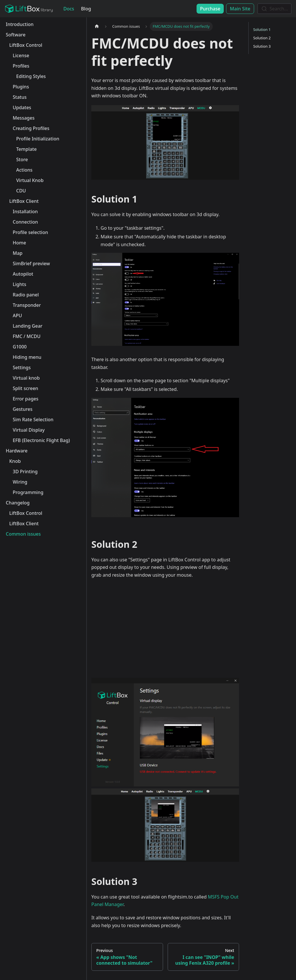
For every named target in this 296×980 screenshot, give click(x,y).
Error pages (26, 399)
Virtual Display (29, 430)
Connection (25, 222)
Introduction (20, 24)
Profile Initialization (38, 139)
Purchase (210, 9)
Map (18, 253)
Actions (24, 170)
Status (20, 97)
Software (16, 35)
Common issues (23, 534)
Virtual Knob (30, 180)
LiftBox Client (24, 201)
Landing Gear (28, 326)
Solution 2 (262, 38)
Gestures (23, 409)
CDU (21, 191)
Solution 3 (262, 46)
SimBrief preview (31, 263)
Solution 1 (262, 29)
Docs (69, 9)
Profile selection (30, 232)
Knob (15, 461)
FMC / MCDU (27, 336)
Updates (22, 107)
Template (26, 149)
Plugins (21, 87)
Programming (28, 492)
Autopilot (23, 274)
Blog (86, 9)
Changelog (18, 503)
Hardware (17, 451)
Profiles (21, 66)
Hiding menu (27, 357)
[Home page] (97, 26)
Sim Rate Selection (33, 420)
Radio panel (26, 295)
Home (19, 243)
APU (17, 315)
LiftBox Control (26, 45)
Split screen (25, 388)
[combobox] (274, 9)
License (21, 55)
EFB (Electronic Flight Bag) (41, 440)
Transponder (27, 305)
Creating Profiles (31, 128)
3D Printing (25, 472)
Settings (22, 367)
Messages (24, 118)
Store (22, 159)
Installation (25, 211)
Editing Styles (31, 76)
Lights (20, 284)
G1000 (20, 347)
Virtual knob (26, 378)
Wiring (20, 482)
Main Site (240, 9)
